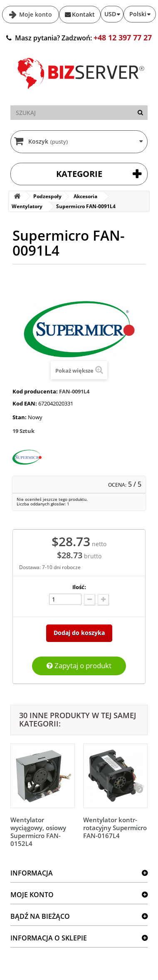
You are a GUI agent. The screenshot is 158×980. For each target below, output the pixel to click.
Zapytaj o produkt (79, 665)
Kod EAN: (25, 403)
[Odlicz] (90, 600)
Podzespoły (47, 196)
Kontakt (83, 14)
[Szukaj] (140, 113)
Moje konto (35, 14)
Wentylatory (27, 206)
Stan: (20, 417)
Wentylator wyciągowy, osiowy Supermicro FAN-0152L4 (38, 832)
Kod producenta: (35, 391)
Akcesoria (85, 196)
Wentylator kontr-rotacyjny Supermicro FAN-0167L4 (115, 828)
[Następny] (139, 789)
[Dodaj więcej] (103, 600)
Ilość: (79, 587)
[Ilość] (65, 599)
